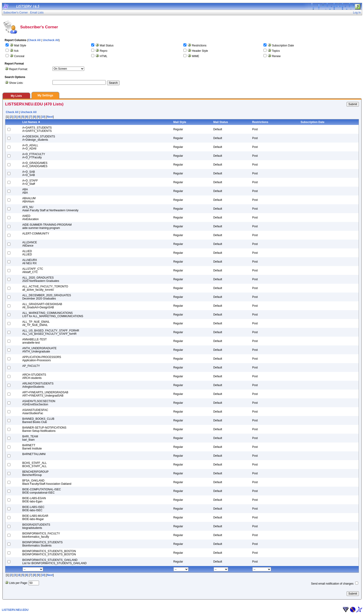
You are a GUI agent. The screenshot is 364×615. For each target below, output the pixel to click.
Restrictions (199, 46)
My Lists (16, 96)
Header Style (200, 51)
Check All (34, 40)
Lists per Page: (18, 583)
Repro (104, 51)
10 (43, 117)
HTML (104, 56)
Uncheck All (51, 40)
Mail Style (20, 46)
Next (50, 117)
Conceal (19, 56)
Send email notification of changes (332, 584)
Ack (16, 51)
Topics (276, 51)
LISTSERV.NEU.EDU (15, 610)
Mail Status (107, 46)
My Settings (45, 95)
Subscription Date (283, 46)
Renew (276, 56)
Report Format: (18, 69)
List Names (30, 122)
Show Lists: (16, 83)
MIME (196, 56)
